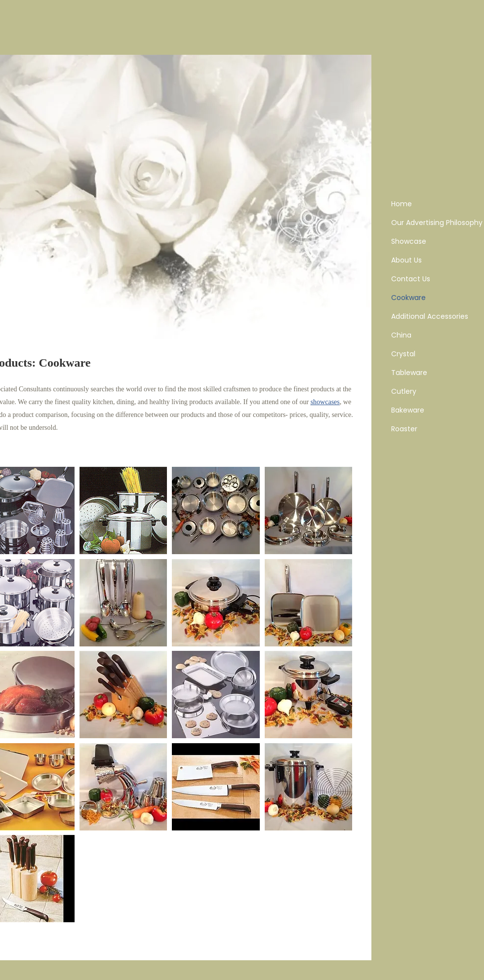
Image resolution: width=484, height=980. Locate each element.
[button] (123, 510)
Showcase (409, 241)
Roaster (404, 429)
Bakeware (408, 410)
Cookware (408, 298)
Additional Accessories (430, 316)
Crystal (403, 354)
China (401, 335)
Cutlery (404, 391)
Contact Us (411, 279)
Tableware (409, 373)
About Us (406, 260)
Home (402, 204)
